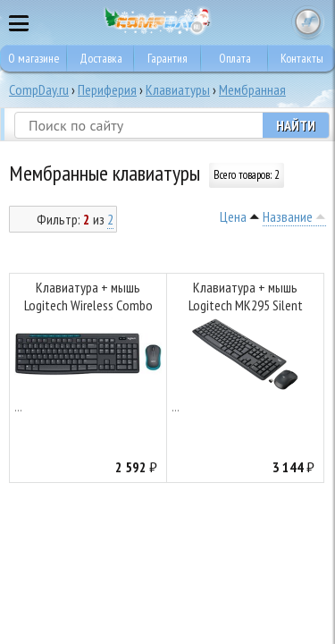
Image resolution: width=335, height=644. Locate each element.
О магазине (34, 58)
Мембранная (252, 89)
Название (288, 216)
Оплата (235, 58)
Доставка (101, 58)
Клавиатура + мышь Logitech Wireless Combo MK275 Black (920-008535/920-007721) (88, 298)
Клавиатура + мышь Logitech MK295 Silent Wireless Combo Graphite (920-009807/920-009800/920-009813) (246, 298)
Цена (233, 216)
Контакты (302, 58)
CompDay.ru (39, 89)
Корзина (308, 22)
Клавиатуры (178, 89)
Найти (296, 125)
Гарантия (167, 58)
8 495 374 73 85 (272, 22)
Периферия (107, 89)
